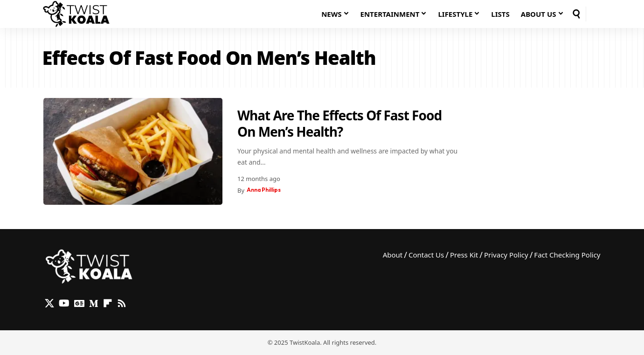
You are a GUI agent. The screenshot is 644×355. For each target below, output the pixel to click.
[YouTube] (64, 303)
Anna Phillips (266, 190)
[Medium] (94, 303)
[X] (49, 303)
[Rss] (122, 303)
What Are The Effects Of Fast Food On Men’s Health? (339, 123)
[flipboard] (108, 303)
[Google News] (79, 303)
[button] (576, 14)
